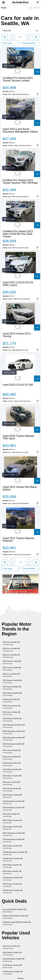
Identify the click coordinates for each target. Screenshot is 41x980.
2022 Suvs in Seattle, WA (11, 675)
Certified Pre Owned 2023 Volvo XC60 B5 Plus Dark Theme (18, 234)
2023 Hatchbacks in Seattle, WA (14, 802)
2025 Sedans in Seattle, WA (12, 720)
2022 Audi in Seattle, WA (11, 815)
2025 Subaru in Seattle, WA (12, 777)
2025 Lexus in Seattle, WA (12, 751)
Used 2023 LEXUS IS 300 (18, 385)
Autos (4, 8)
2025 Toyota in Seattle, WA (12, 669)
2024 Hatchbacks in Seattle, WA (14, 745)
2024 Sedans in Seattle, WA (12, 694)
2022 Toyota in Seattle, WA (12, 790)
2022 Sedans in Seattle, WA (12, 828)
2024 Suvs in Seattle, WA (11, 650)
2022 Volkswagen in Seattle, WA (14, 834)
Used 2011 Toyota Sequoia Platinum (18, 539)
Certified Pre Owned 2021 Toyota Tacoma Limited (18, 79)
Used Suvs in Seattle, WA (11, 947)
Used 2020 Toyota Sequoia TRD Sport (18, 437)
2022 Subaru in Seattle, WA (12, 872)
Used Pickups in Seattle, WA (12, 966)
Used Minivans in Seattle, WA (13, 973)
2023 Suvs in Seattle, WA (11, 643)
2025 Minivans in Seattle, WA (13, 879)
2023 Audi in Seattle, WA (11, 701)
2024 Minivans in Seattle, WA (13, 860)
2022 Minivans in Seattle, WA (13, 892)
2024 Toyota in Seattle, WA (12, 662)
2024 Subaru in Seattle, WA (12, 771)
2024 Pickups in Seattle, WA (12, 796)
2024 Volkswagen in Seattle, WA (14, 732)
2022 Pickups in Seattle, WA (12, 847)
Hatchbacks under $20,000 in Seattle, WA (17, 923)
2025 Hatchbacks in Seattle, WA (14, 809)
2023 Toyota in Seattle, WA (12, 688)
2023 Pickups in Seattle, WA (12, 821)
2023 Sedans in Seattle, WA (12, 681)
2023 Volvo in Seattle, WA (11, 713)
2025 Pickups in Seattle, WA (12, 866)
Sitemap (21, 978)
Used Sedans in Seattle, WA (12, 954)
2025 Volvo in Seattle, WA (11, 783)
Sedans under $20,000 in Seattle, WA (15, 917)
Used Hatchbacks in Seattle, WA (14, 960)
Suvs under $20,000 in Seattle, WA (14, 911)
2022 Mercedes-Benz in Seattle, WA (15, 853)
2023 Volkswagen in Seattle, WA (14, 726)
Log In (30, 8)
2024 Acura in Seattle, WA (12, 764)
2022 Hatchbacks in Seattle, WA (14, 841)
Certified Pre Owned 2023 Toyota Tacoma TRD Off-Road (20, 181)
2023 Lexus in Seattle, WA (12, 707)
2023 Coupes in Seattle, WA (12, 885)
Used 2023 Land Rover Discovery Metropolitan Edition (20, 130)
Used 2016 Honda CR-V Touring (17, 335)
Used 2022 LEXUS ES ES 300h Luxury (18, 284)
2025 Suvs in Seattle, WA (11, 656)
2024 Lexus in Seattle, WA (12, 758)
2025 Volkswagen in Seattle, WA (14, 739)
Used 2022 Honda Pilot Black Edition (20, 488)
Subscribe (37, 8)
